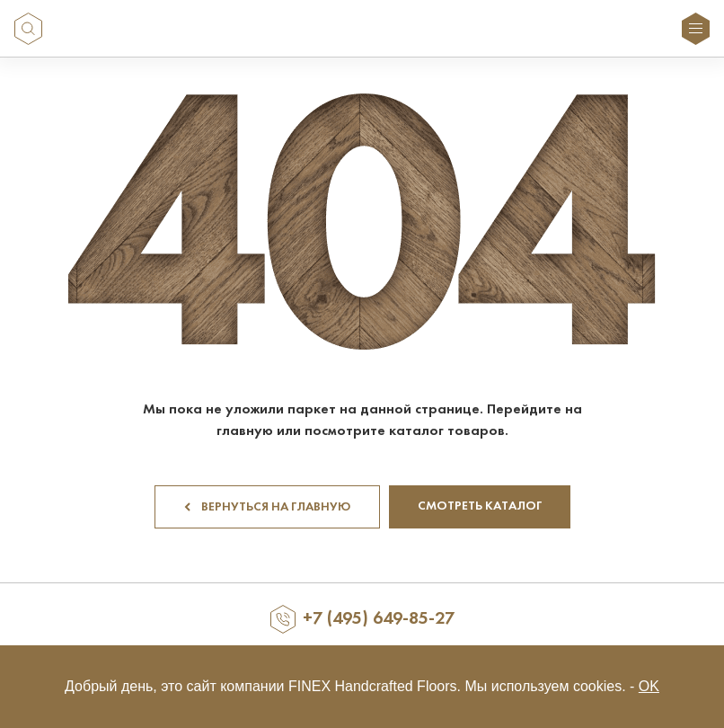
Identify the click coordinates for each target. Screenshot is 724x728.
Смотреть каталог (480, 506)
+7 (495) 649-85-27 (379, 619)
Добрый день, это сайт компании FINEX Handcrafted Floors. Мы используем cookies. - (362, 686)
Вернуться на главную (267, 507)
